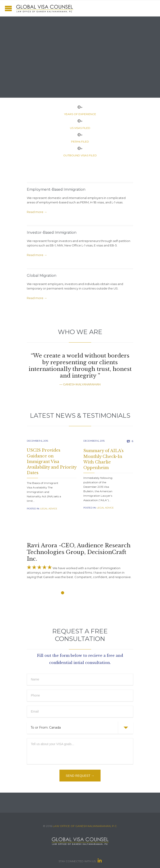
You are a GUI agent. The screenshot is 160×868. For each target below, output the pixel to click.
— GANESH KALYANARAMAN (80, 384)
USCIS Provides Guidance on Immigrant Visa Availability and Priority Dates (52, 462)
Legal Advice (49, 509)
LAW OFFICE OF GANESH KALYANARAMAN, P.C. (85, 826)
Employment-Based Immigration (56, 189)
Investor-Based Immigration (52, 232)
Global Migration (42, 276)
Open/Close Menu (8, 8)
